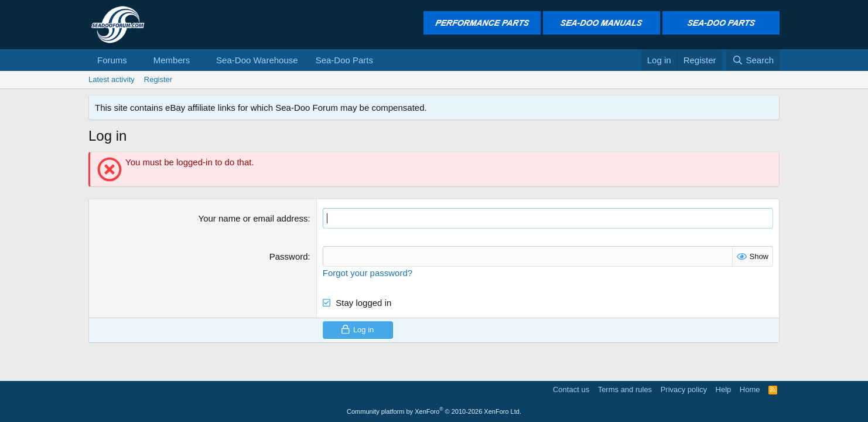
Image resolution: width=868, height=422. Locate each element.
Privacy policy (684, 389)
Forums (112, 60)
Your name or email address (253, 218)
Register (158, 79)
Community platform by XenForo (434, 411)
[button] (136, 60)
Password (289, 256)
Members (172, 60)
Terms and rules (625, 389)
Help (724, 389)
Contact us (571, 389)
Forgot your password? (368, 273)
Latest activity (112, 79)
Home (750, 389)
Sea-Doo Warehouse (257, 60)
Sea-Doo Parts (344, 60)
